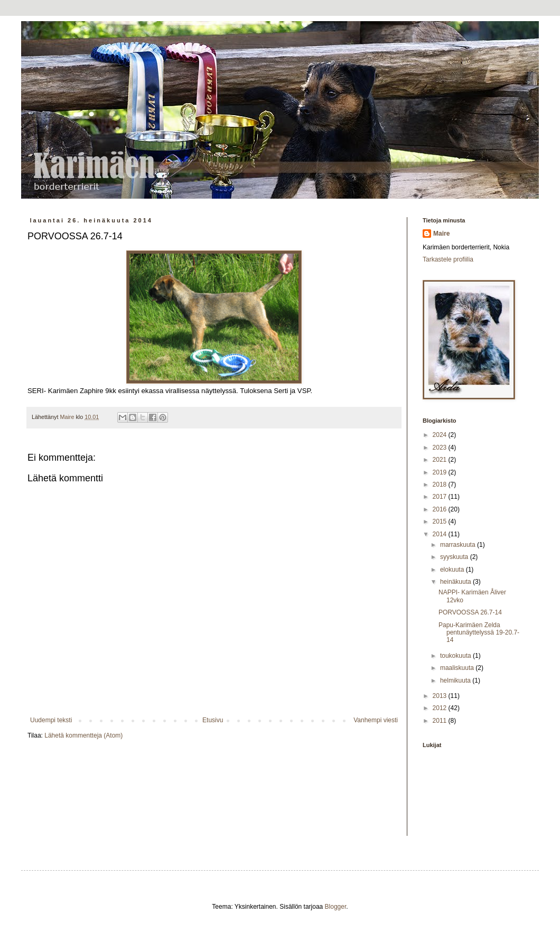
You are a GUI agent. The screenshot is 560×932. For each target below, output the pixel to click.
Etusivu (213, 720)
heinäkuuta (456, 582)
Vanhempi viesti (376, 720)
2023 (441, 448)
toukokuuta (456, 656)
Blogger (336, 907)
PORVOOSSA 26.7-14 (470, 612)
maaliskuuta (458, 668)
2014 (441, 534)
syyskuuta (455, 557)
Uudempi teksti (51, 720)
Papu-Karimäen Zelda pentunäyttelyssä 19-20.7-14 (479, 633)
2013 (441, 696)
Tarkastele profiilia (448, 259)
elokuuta (453, 570)
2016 (441, 509)
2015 (441, 521)
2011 (441, 721)
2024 (441, 435)
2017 (441, 497)
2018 (441, 484)
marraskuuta (459, 545)
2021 (441, 460)
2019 (441, 472)
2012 (441, 708)
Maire (441, 234)
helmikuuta (456, 681)
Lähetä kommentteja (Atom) (83, 735)
